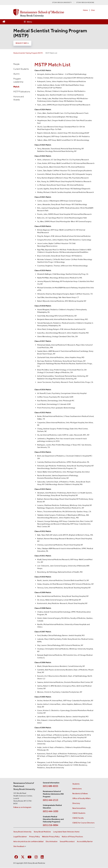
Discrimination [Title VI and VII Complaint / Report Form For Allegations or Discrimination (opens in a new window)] (52, 841)
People (16, 64)
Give (93, 10)
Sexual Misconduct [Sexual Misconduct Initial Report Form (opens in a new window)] (67, 841)
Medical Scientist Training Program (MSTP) (50, 33)
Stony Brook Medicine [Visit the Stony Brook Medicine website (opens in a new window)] (42, 832)
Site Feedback (20, 846)
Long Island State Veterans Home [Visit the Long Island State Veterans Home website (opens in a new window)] (66, 832)
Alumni (16, 74)
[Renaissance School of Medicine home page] (39, 13)
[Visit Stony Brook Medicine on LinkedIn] (42, 857)
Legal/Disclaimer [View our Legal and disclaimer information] (20, 837)
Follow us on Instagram (22, 807)
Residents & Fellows (80, 793)
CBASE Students (79, 813)
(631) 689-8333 (50, 786)
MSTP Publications (22, 92)
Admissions (77, 789)
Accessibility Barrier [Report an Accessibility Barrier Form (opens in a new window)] (85, 841)
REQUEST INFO (22, 43)
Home (85, 10)
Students (76, 784)
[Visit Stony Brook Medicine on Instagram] (36, 857)
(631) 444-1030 (50, 811)
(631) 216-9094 (50, 825)
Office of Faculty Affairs (81, 798)
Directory (76, 803)
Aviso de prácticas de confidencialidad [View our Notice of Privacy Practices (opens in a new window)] (28, 841)
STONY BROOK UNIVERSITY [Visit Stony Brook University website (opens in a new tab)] (62, 3)
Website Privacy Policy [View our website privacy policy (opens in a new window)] (51, 837)
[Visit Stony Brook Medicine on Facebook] (16, 857)
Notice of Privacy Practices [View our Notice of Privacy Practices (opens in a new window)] (72, 837)
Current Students (21, 69)
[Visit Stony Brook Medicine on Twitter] (23, 857)
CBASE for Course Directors (83, 823)
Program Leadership (18, 80)
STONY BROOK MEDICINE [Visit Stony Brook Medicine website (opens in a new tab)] (85, 3)
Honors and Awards (19, 98)
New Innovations (79, 808)
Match (16, 87)
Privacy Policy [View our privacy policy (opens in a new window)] (34, 837)
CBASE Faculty (78, 818)
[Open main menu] (28, 22)
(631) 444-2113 (50, 800)
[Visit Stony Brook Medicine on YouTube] (30, 857)
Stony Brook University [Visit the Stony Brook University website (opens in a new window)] (22, 832)
